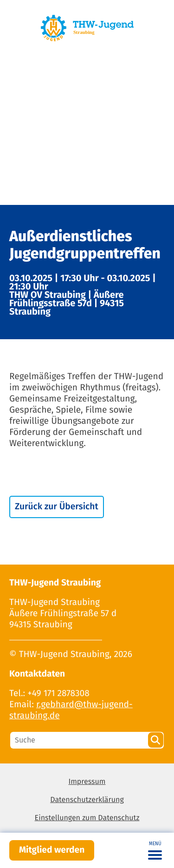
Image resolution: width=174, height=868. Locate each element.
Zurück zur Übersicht (57, 507)
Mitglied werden (52, 850)
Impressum (87, 782)
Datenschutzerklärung (87, 800)
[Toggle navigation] (155, 850)
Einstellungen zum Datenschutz (87, 818)
